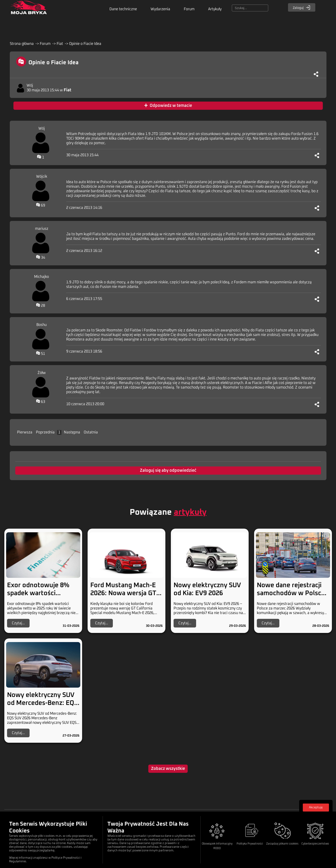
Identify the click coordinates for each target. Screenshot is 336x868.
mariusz (42, 229)
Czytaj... (18, 623)
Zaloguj (302, 8)
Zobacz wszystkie (168, 769)
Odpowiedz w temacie (168, 106)
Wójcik (42, 177)
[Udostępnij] (316, 74)
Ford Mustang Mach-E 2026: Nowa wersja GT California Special (123, 593)
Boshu (42, 325)
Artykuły (215, 9)
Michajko (42, 277)
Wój (30, 85)
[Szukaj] (250, 8)
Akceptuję (316, 808)
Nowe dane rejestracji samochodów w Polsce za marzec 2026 (291, 593)
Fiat (60, 44)
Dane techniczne (123, 9)
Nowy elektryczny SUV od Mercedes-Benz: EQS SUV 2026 (42, 703)
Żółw (42, 373)
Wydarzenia (160, 9)
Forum (189, 9)
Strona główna (22, 44)
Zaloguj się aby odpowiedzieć (168, 471)
